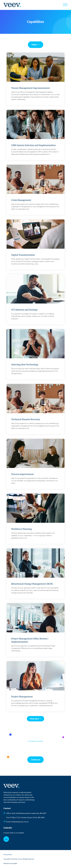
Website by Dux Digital (10, 863)
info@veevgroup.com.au (20, 822)
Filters (34, 45)
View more (34, 719)
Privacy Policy (8, 855)
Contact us (35, 760)
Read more (36, 80)
